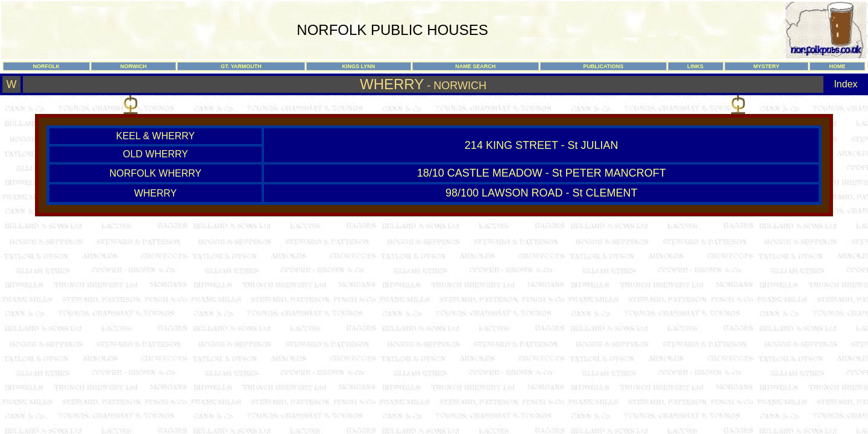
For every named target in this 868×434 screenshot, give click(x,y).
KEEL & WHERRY (155, 136)
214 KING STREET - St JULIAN (542, 145)
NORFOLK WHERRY (156, 173)
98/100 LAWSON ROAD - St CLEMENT (541, 193)
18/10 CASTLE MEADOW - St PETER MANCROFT (542, 173)
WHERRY (155, 193)
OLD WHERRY (156, 154)
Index (845, 84)
